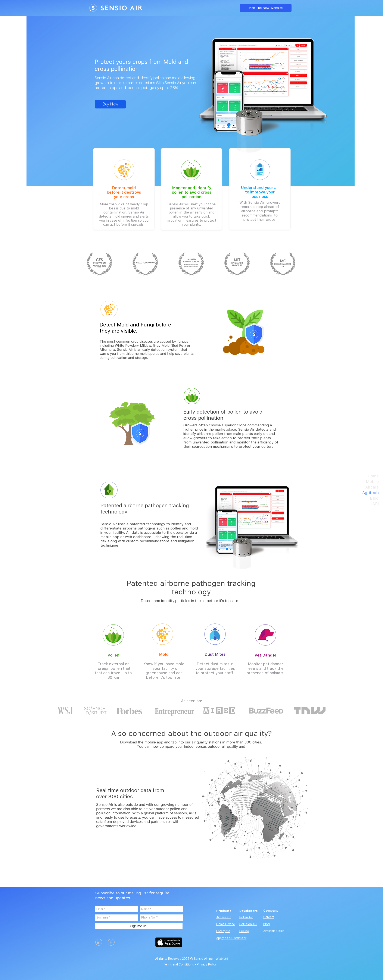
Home (373, 476)
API (376, 504)
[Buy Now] (110, 104)
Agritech (370, 493)
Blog (374, 498)
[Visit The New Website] (266, 8)
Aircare (372, 487)
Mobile (372, 482)
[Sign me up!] (139, 926)
